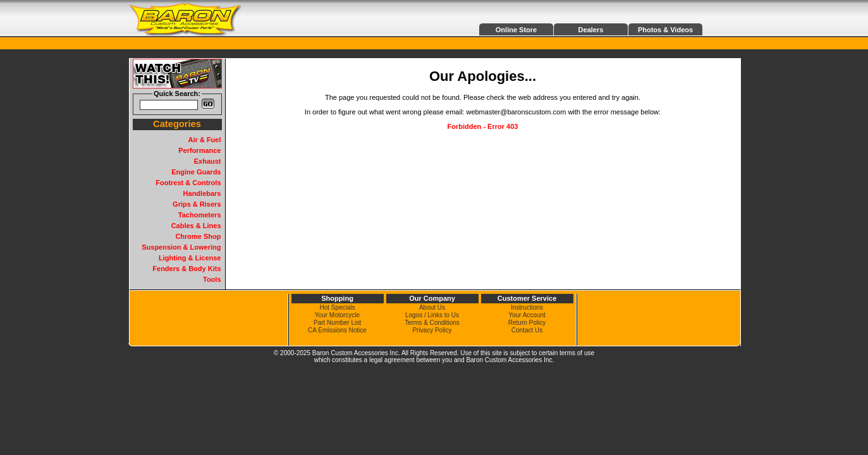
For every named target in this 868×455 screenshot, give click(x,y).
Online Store (516, 30)
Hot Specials (337, 307)
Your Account (527, 315)
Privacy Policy (432, 330)
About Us (432, 307)
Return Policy (527, 323)
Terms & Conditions (432, 323)
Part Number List (337, 323)
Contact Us (527, 330)
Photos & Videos (665, 30)
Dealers (591, 30)
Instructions (527, 307)
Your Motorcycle (337, 315)
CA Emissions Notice (337, 330)
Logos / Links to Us (432, 315)
